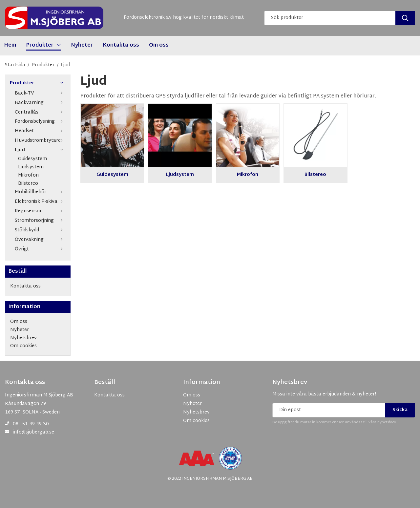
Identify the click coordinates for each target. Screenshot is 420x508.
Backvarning (40, 103)
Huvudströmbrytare (40, 141)
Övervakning (40, 240)
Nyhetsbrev (290, 383)
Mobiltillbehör (40, 192)
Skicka (400, 410)
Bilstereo (28, 184)
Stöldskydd (40, 230)
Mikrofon (28, 176)
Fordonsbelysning (40, 122)
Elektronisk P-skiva (40, 202)
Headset (40, 131)
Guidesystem (32, 159)
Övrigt (40, 249)
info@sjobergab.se (33, 432)
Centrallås (40, 112)
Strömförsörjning (40, 221)
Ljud (40, 150)
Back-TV (40, 93)
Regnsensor (40, 211)
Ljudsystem (31, 168)
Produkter (38, 84)
